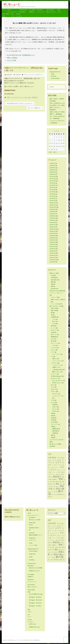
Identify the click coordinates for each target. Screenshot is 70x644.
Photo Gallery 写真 (6, 15)
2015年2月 (52, 251)
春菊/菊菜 (54, 337)
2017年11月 (53, 179)
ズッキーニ (54, 374)
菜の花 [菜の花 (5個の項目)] (60, 557)
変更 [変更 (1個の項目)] (63, 477)
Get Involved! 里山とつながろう (51, 11)
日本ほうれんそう (57, 383)
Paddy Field (32, 554)
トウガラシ (54, 363)
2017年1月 (52, 201)
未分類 (51, 446)
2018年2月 (52, 172)
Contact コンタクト (19, 15)
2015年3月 (52, 249)
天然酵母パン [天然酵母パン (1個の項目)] (55, 479)
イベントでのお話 (56, 304)
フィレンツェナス (57, 361)
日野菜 (54, 405)
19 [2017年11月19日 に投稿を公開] (64, 143)
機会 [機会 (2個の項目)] (58, 484)
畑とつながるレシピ (55, 306)
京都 (8, 97)
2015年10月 (53, 233)
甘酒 (52, 437)
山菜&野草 (54, 317)
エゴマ (53, 387)
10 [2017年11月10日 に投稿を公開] (59, 140)
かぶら (53, 402)
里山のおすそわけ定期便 (56, 291)
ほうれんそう (55, 378)
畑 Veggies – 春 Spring (35, 597)
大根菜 (54, 433)
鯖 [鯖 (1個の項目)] (51, 497)
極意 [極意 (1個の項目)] (57, 482)
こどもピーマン (56, 365)
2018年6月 (52, 166)
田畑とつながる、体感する (58, 300)
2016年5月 (52, 218)
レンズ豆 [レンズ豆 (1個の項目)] (58, 472)
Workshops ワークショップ (41, 11)
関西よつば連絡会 (12, 58)
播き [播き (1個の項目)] (54, 482)
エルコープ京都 (11, 60)
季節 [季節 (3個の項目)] (61, 479)
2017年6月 (52, 190)
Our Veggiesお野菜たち (32, 11)
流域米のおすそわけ (34, 571)
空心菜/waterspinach (56, 376)
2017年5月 (52, 192)
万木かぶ (55, 407)
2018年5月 (52, 168)
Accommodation (55, 78)
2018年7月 (52, 163)
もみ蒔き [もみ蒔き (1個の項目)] (59, 460)
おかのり (53, 389)
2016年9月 (52, 209)
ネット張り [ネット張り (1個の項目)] (55, 465)
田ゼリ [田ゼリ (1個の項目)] (57, 487)
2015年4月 (52, 247)
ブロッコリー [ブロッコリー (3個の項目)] (56, 468)
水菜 (52, 416)
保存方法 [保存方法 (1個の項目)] (50, 477)
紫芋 (52, 435)
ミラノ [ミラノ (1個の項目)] (54, 472)
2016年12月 (53, 203)
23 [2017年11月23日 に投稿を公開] (57, 146)
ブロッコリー (55, 424)
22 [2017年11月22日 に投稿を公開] (54, 146)
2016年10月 (53, 207)
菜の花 (53, 326)
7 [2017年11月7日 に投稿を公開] (52, 140)
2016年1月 (52, 227)
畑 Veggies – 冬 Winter (35, 606)
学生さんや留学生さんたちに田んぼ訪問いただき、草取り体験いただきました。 (57, 105)
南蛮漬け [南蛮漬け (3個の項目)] (57, 477)
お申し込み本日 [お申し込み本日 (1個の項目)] (61, 458)
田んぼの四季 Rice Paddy (36, 594)
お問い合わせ (33, 624)
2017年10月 (53, 181)
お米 (52, 275)
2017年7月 (52, 187)
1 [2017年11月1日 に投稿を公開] (54, 137)
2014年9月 (52, 262)
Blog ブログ (59, 11)
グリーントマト (56, 354)
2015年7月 (52, 240)
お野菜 (53, 278)
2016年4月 (52, 220)
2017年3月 (52, 196)
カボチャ (53, 391)
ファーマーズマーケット (17, 97)
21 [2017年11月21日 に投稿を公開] (52, 146)
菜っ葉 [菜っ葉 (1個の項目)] (55, 492)
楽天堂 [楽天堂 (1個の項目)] (60, 482)
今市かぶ (55, 411)
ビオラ (54, 345)
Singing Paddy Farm (55, 72)
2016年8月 (52, 212)
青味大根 (55, 431)
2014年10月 (53, 260)
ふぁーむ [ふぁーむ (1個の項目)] (54, 460)
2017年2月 (52, 198)
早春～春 (53, 308)
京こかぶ (55, 409)
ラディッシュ (55, 343)
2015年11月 (53, 231)
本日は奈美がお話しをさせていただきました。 (20, 103)
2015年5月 (52, 244)
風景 (52, 282)
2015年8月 (52, 238)
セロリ (53, 339)
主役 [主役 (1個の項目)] (57, 474)
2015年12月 (53, 229)
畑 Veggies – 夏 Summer (36, 600)
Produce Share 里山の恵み (23, 11)
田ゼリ (54, 321)
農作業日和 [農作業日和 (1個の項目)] (60, 494)
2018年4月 (52, 170)
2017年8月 (52, 185)
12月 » (55, 152)
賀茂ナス (55, 359)
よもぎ (54, 324)
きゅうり (53, 350)
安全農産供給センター (29, 55)
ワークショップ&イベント (36, 75)
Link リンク (13, 15)
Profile (53, 74)
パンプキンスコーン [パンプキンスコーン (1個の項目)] (54, 467)
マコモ (53, 400)
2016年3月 (52, 222)
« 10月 (50, 152)
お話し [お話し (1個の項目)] (50, 460)
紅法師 (53, 418)
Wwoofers (54, 289)
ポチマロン (55, 394)
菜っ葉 (53, 341)
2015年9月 (52, 236)
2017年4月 (52, 194)
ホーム (4, 10)
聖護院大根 (55, 429)
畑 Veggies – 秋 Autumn (35, 603)
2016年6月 (52, 216)
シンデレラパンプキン (58, 396)
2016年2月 (52, 225)
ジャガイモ (54, 348)
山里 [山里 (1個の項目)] (51, 482)
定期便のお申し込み (34, 627)
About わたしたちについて (13, 11)
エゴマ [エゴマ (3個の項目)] (58, 462)
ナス (52, 356)
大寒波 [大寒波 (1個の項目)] (50, 479)
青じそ (53, 385)
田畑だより (53, 273)
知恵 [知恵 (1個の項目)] (54, 489)
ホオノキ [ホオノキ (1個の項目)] (59, 470)
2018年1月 (52, 174)
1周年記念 (35, 97)
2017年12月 (53, 177)
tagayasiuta (9, 75)
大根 (52, 427)
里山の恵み (54, 280)
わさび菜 (53, 422)
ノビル (54, 319)
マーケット (26, 75)
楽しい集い (28, 97)
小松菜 (53, 332)
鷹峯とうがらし (56, 372)
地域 (52, 284)
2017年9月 (52, 183)
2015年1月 (52, 253)
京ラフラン (54, 330)
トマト (53, 352)
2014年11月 (53, 258)
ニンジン (53, 328)
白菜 (52, 413)
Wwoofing (54, 76)
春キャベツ (54, 335)
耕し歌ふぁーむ (12, 4)
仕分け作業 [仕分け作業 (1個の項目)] (61, 474)
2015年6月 (52, 242)
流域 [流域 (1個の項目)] (61, 484)
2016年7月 (52, 214)
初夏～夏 (53, 310)
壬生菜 (53, 420)
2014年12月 (53, 255)
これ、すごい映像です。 (35, 108)
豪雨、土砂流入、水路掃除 (57, 99)
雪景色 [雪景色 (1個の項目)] (61, 560)
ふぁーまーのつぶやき (56, 440)
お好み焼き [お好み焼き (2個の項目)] (52, 458)
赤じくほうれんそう (58, 381)
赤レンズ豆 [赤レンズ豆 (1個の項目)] (54, 494)
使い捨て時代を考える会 (14, 55)
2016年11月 (53, 205)
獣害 (52, 286)
